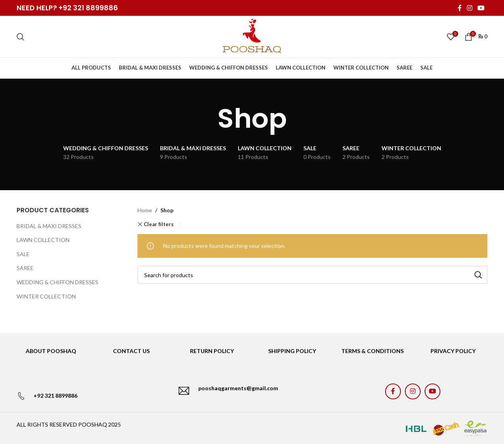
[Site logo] (252, 36)
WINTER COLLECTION (46, 296)
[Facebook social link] (460, 8)
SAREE (25, 268)
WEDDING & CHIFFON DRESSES (57, 282)
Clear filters (159, 224)
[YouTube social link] (481, 8)
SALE (23, 254)
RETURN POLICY (212, 351)
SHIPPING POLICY (292, 351)
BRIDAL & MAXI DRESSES (49, 226)
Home (145, 210)
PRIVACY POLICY (453, 351)
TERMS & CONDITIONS (372, 351)
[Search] (21, 37)
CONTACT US (131, 351)
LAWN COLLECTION (43, 240)
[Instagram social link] (469, 8)
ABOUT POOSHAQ (51, 351)
